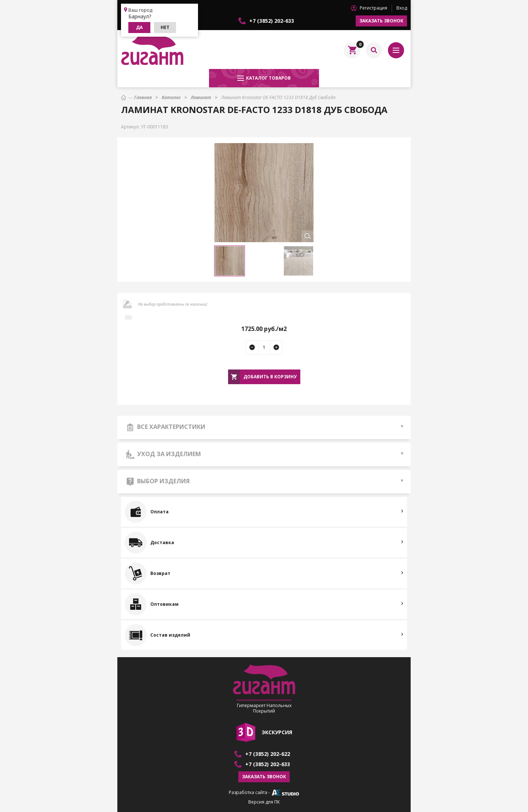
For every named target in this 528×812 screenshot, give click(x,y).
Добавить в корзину (270, 377)
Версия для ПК (264, 802)
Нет (165, 27)
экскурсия (277, 732)
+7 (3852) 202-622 (268, 754)
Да (139, 27)
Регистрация (373, 8)
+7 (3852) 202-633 (272, 21)
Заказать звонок (381, 21)
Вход (402, 8)
